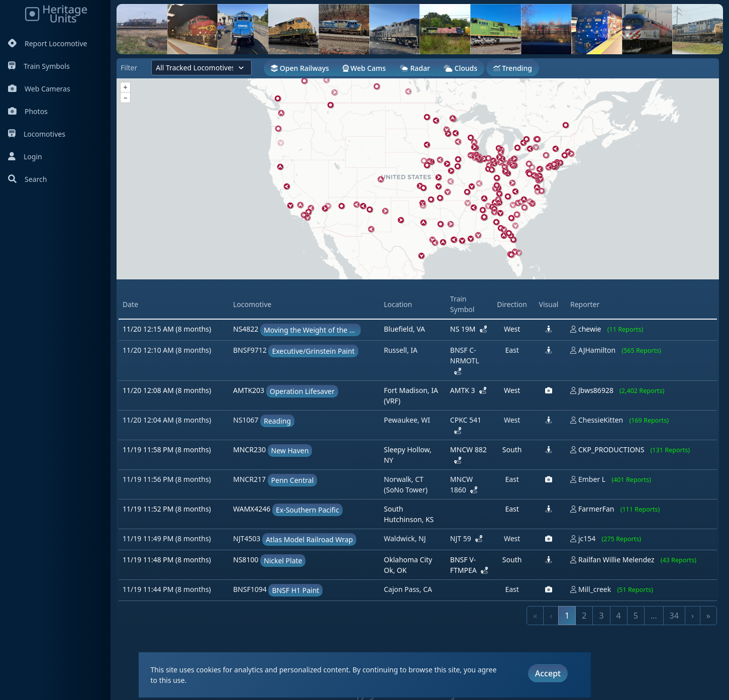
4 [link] (619, 616)
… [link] (654, 616)
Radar (415, 68)
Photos (28, 111)
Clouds (460, 68)
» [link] (708, 616)
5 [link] (636, 616)
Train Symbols (39, 66)
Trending (513, 68)
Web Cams (364, 68)
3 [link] (601, 616)
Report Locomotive (47, 43)
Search (27, 179)
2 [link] (584, 616)
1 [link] (567, 616)
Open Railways (300, 68)
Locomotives (37, 134)
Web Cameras (39, 89)
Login (25, 157)
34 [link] (674, 616)
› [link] (693, 616)
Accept (548, 673)
